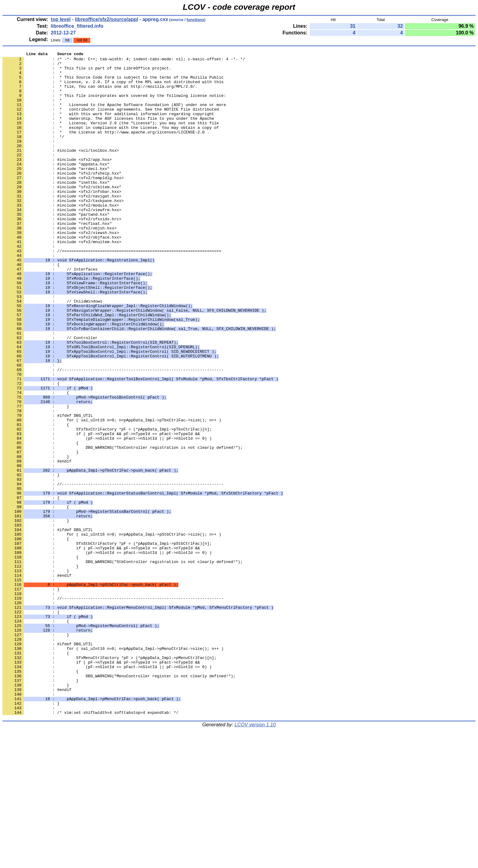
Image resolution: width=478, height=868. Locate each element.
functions (195, 20)
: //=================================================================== (112, 291)
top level (61, 19)
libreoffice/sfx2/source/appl (107, 19)
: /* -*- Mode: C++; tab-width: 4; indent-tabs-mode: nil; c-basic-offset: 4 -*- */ (124, 61)
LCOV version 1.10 (255, 857)
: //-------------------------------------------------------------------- (113, 434)
